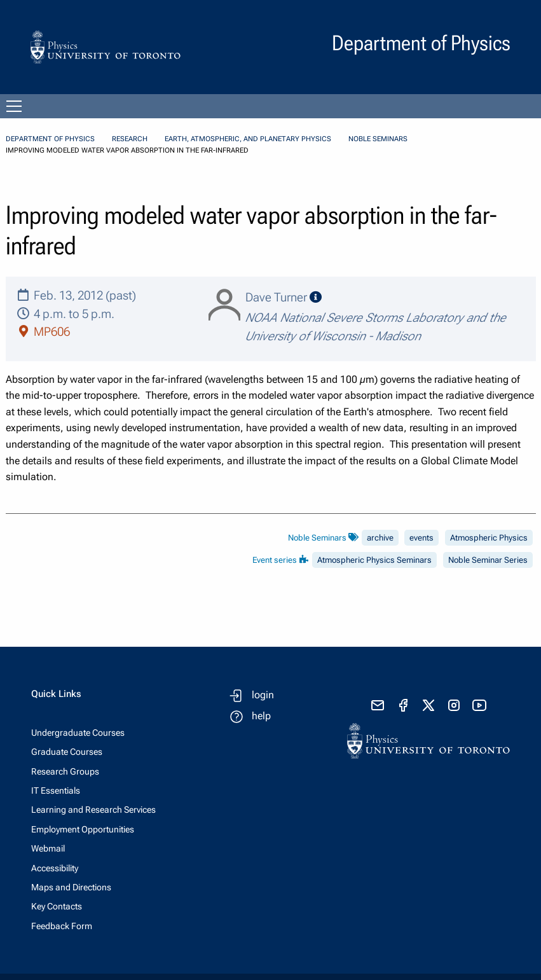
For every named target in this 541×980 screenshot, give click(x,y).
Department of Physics (50, 139)
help (261, 716)
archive (380, 538)
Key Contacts (57, 906)
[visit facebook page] (403, 705)
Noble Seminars (378, 139)
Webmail (48, 848)
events (421, 538)
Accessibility (55, 868)
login (263, 695)
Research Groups (65, 771)
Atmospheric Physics (489, 538)
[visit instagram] (454, 705)
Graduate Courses (67, 752)
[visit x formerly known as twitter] (428, 705)
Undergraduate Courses (78, 733)
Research (130, 139)
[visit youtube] (479, 705)
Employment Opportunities (83, 829)
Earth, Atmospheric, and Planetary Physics (248, 139)
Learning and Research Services (93, 810)
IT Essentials (56, 790)
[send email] (378, 705)
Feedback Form (62, 926)
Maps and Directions (71, 887)
